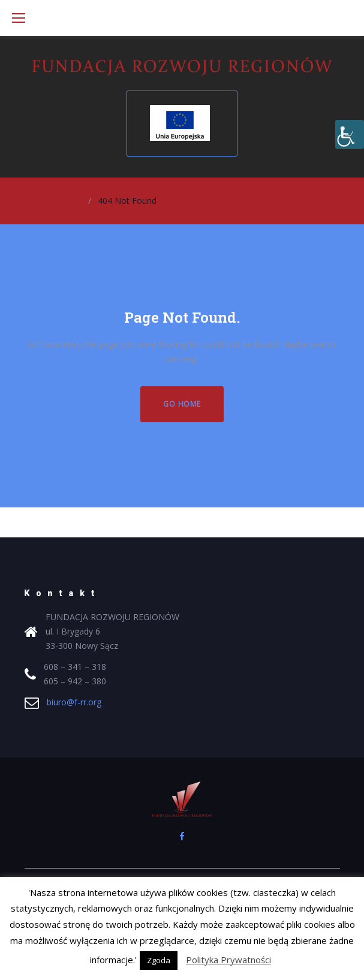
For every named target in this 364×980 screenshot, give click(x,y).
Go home (182, 404)
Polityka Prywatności (228, 960)
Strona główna (53, 201)
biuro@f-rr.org (74, 702)
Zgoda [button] (159, 960)
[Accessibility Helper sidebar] (350, 134)
